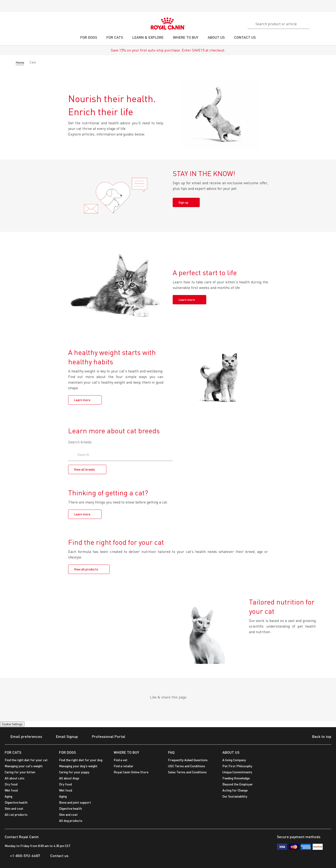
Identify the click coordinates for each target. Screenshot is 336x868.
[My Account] (330, 23)
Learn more (187, 300)
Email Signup (64, 737)
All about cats (15, 778)
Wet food (11, 790)
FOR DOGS (67, 752)
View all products (86, 569)
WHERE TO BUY (126, 752)
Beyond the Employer (238, 784)
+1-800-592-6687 (22, 856)
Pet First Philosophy (237, 766)
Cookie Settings (12, 724)
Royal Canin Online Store (131, 772)
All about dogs (69, 778)
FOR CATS (13, 752)
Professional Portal (106, 737)
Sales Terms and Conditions (187, 772)
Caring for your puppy (74, 772)
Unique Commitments (237, 772)
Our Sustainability (235, 796)
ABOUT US (231, 752)
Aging (9, 796)
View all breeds (84, 469)
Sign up (183, 202)
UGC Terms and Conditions (187, 766)
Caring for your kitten (20, 772)
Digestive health (16, 802)
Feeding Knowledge (236, 778)
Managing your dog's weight (78, 766)
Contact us (57, 856)
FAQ (171, 752)
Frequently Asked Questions (188, 760)
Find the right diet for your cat (26, 760)
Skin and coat (14, 808)
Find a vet (121, 760)
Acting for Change (235, 790)
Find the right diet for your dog (81, 760)
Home (20, 62)
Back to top (318, 737)
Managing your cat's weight (24, 766)
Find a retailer (124, 766)
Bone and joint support (75, 802)
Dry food (11, 784)
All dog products (71, 821)
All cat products (16, 814)
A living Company (234, 760)
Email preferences (23, 737)
